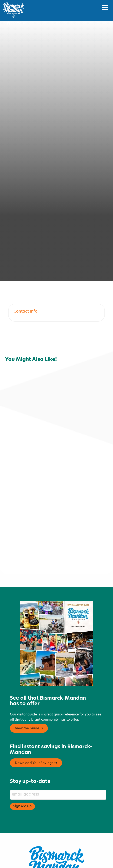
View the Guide (29, 711)
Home (14, 23)
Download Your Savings (36, 746)
